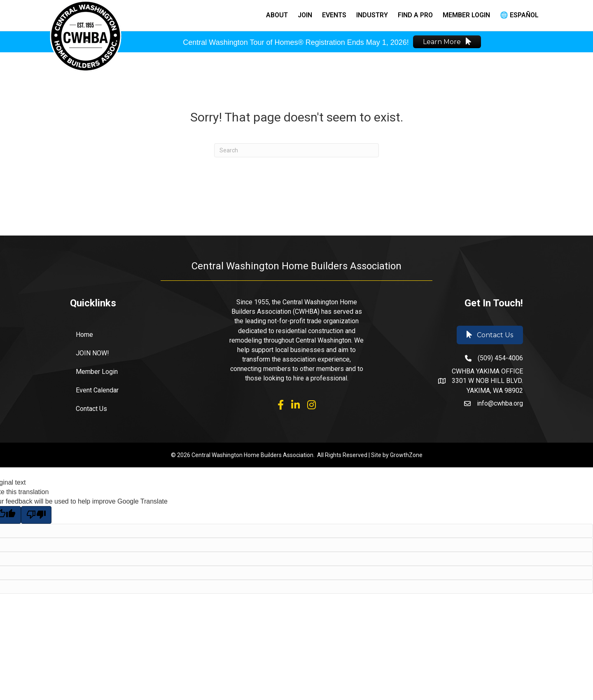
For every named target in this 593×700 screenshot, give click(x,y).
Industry (372, 15)
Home (84, 335)
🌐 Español (519, 15)
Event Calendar (97, 390)
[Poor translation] (36, 515)
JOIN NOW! (92, 353)
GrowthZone (406, 455)
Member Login (466, 15)
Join (305, 15)
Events (334, 15)
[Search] (296, 150)
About (277, 15)
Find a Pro (415, 15)
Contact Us (91, 409)
